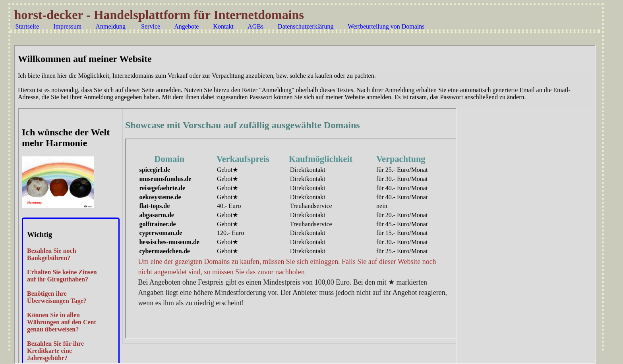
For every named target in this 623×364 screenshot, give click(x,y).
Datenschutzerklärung (306, 26)
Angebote (186, 26)
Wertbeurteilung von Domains (386, 26)
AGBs (255, 26)
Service (151, 26)
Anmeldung (110, 26)
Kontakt (223, 26)
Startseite (27, 26)
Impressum (67, 26)
